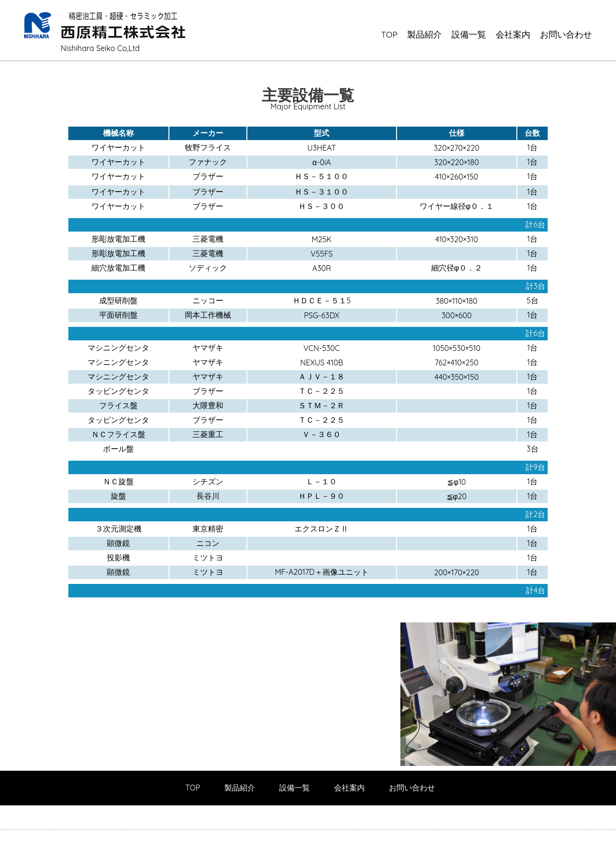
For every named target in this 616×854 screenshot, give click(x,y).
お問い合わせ (566, 34)
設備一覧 (469, 34)
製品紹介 (424, 34)
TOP (389, 34)
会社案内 (513, 34)
